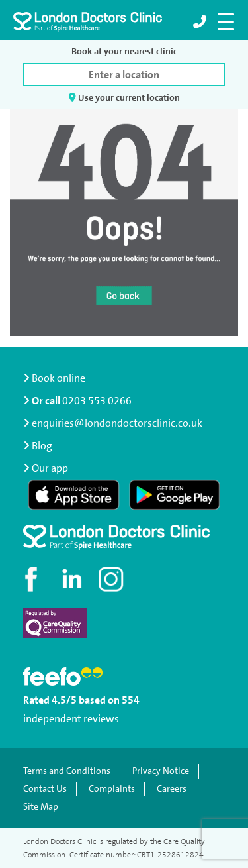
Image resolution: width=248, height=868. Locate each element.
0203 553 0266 (97, 401)
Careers (172, 789)
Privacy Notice (161, 771)
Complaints (112, 789)
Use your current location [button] (124, 97)
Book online (54, 378)
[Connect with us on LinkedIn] (73, 579)
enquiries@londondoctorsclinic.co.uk (113, 423)
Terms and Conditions (67, 771)
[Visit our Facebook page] (33, 579)
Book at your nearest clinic (124, 51)
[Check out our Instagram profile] (112, 579)
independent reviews (71, 719)
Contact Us (45, 789)
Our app (50, 468)
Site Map (41, 807)
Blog (42, 446)
